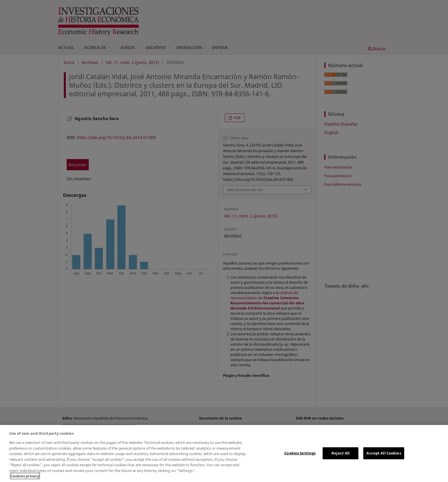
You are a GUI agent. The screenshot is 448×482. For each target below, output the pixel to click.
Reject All (341, 453)
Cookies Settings (300, 453)
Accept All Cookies (384, 453)
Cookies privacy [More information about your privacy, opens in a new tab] (25, 476)
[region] (224, 453)
